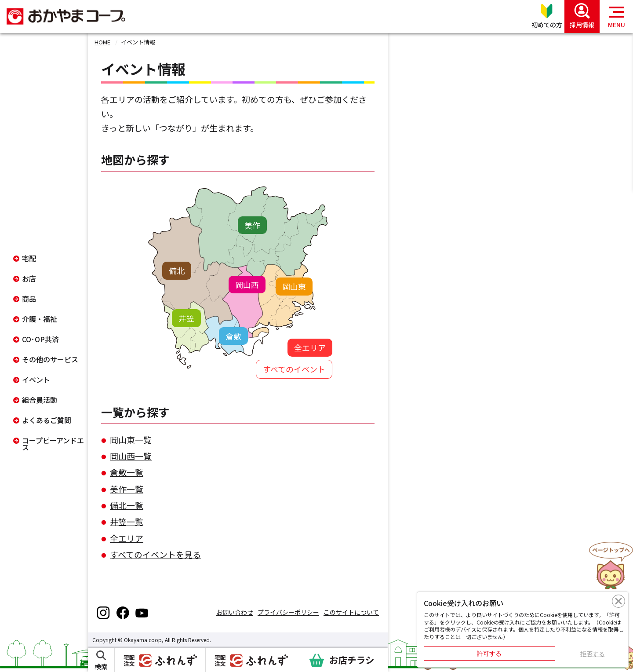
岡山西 (247, 285)
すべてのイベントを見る (155, 554)
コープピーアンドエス (53, 444)
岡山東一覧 (131, 440)
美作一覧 (127, 489)
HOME (102, 42)
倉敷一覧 (127, 472)
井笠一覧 (127, 521)
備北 (177, 270)
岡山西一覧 (131, 456)
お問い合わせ (235, 612)
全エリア (310, 347)
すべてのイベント (294, 369)
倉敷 (233, 336)
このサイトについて (351, 612)
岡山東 (294, 286)
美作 (252, 225)
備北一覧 (127, 505)
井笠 (186, 318)
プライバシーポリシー (288, 612)
